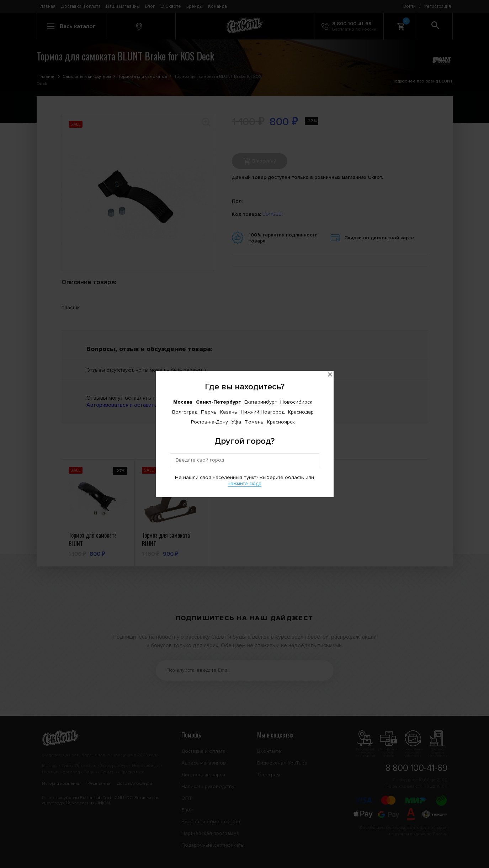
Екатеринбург (261, 402)
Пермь (209, 412)
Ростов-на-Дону (209, 422)
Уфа (236, 422)
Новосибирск (296, 402)
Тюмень (254, 422)
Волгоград (185, 412)
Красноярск (281, 422)
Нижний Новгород (263, 412)
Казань (229, 412)
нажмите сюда (244, 483)
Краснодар (301, 412)
